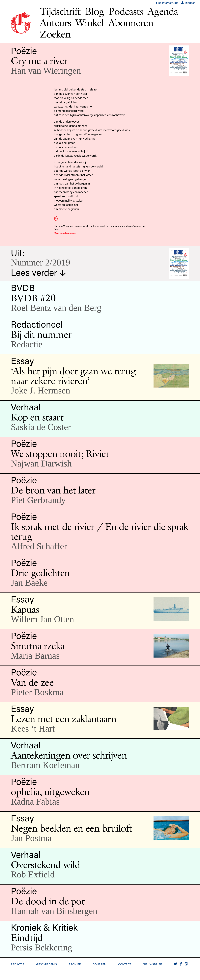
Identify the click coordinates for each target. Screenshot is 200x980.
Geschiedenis (47, 964)
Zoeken (55, 34)
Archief (75, 964)
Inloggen (188, 3)
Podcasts (126, 11)
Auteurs (55, 23)
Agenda (163, 11)
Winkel (90, 23)
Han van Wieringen (46, 71)
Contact (125, 964)
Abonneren (131, 23)
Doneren (99, 964)
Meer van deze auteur (65, 233)
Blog (95, 11)
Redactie (18, 964)
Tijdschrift (60, 11)
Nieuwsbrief (152, 964)
